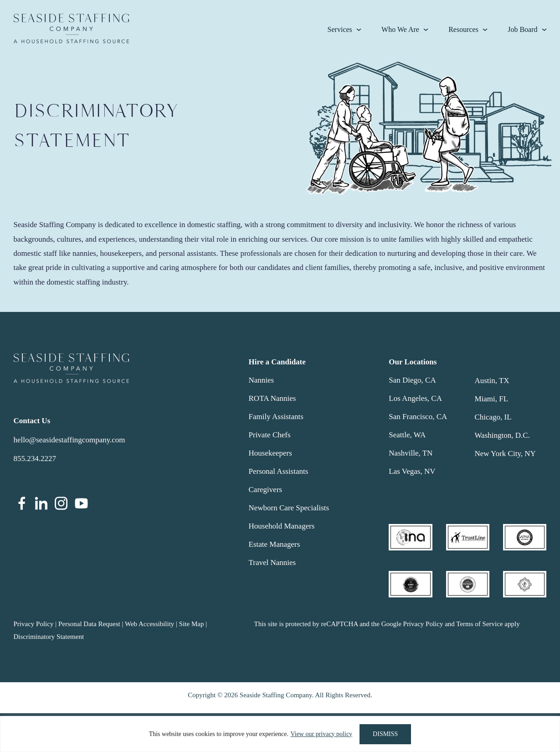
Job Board (522, 29)
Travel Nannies (272, 563)
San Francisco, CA (418, 417)
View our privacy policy (321, 734)
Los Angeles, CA (415, 398)
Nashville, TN (411, 453)
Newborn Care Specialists (289, 508)
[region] (280, 734)
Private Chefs (270, 435)
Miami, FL (491, 399)
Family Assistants (276, 417)
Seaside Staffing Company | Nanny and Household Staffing (71, 29)
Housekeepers (270, 453)
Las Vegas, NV (412, 471)
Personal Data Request (89, 624)
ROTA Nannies (272, 398)
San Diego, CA (412, 380)
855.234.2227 (35, 459)
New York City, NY (505, 454)
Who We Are (400, 29)
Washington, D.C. (502, 435)
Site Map (192, 624)
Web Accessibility (149, 624)
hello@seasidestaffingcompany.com (69, 440)
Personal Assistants (279, 471)
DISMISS (385, 734)
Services (340, 29)
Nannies (262, 380)
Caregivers (266, 490)
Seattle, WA (407, 435)
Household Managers (282, 526)
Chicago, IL (493, 417)
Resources (463, 29)
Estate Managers (275, 544)
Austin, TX (492, 381)
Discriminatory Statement (49, 637)
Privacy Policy (34, 624)
